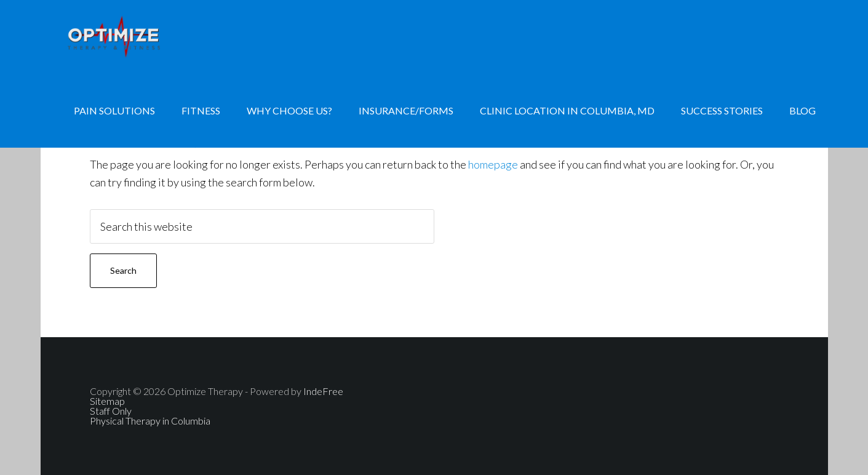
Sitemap (107, 401)
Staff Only (111, 411)
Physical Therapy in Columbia (150, 421)
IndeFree (323, 391)
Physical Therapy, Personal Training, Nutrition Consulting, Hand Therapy (139, 37)
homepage (493, 164)
